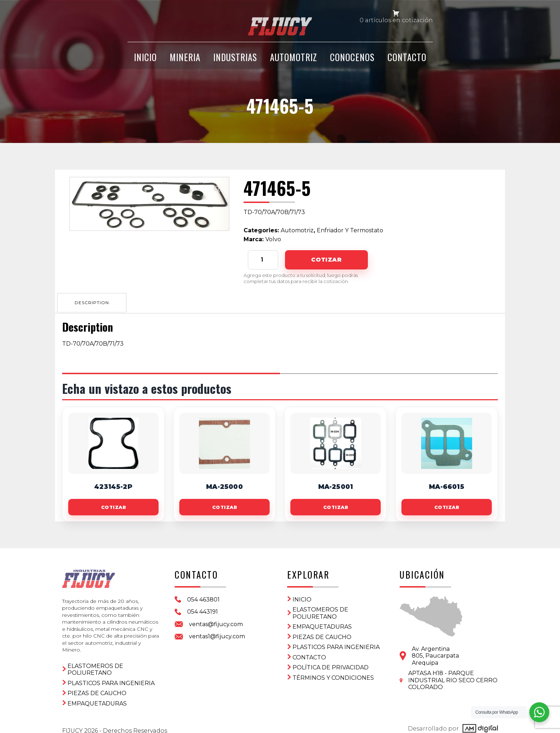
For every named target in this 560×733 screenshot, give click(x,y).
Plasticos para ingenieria (111, 677)
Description (93, 301)
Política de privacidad (331, 666)
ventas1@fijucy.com (217, 635)
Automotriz (294, 62)
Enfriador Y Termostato (350, 230)
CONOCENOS (352, 62)
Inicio (302, 598)
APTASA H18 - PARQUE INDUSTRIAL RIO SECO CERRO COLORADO (453, 679)
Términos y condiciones (333, 676)
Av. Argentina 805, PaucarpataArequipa (435, 654)
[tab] (93, 302)
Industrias (235, 62)
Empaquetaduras (97, 697)
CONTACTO (407, 62)
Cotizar (326, 260)
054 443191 (202, 610)
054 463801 (203, 598)
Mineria (185, 62)
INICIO (145, 62)
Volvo (273, 239)
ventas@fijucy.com (216, 623)
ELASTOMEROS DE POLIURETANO (95, 663)
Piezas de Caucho (97, 687)
